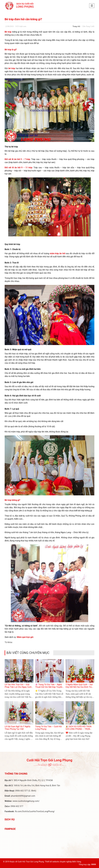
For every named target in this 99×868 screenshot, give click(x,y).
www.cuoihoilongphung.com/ (26, 801)
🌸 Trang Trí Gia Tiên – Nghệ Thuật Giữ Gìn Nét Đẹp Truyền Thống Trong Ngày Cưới (49, 687)
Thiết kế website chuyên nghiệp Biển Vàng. (63, 862)
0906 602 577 (22, 791)
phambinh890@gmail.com (23, 796)
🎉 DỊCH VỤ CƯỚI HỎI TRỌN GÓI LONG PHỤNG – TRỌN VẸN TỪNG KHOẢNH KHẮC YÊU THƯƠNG (79, 730)
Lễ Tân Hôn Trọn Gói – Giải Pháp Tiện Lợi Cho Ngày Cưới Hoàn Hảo (18, 687)
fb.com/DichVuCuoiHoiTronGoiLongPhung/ (35, 811)
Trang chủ (76, 26)
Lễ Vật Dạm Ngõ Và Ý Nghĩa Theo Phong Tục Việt (17, 728)
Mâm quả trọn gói (25, 637)
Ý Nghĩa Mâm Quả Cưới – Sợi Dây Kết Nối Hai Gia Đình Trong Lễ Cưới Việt (80, 687)
